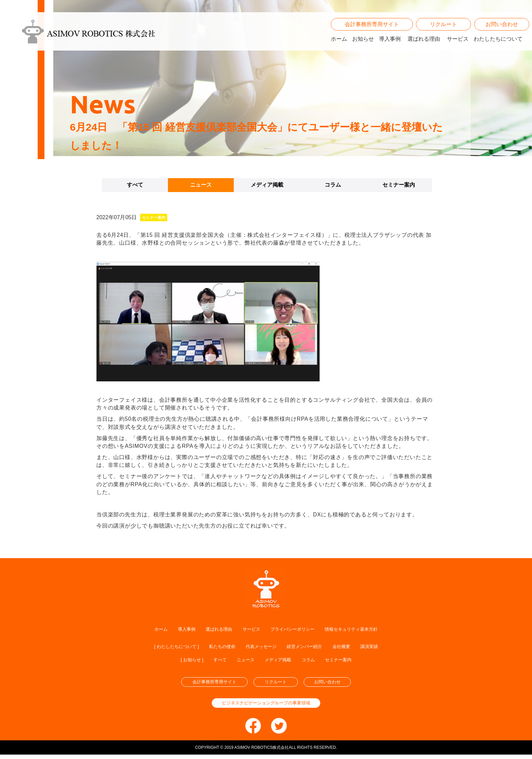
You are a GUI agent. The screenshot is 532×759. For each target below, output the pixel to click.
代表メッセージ (261, 647)
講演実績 (387, 647)
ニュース (201, 185)
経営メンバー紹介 (312, 647)
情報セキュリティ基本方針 (365, 629)
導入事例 (390, 49)
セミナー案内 (399, 185)
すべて (135, 185)
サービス (458, 49)
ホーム (339, 49)
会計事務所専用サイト (372, 34)
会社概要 (355, 647)
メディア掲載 (267, 185)
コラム (333, 185)
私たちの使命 (216, 647)
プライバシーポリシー (295, 629)
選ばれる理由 (424, 49)
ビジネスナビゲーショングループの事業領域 (266, 707)
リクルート (443, 34)
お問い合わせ (502, 34)
